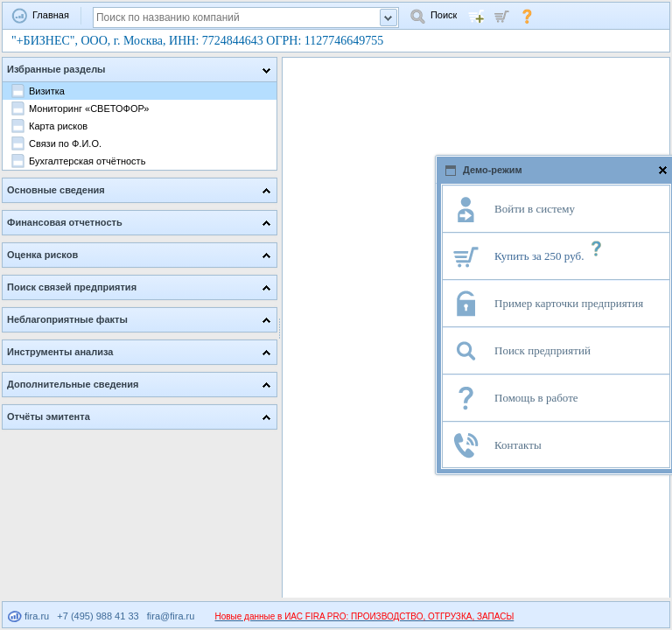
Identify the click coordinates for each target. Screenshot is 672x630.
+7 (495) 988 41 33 (98, 616)
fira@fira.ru (171, 616)
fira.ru (28, 616)
